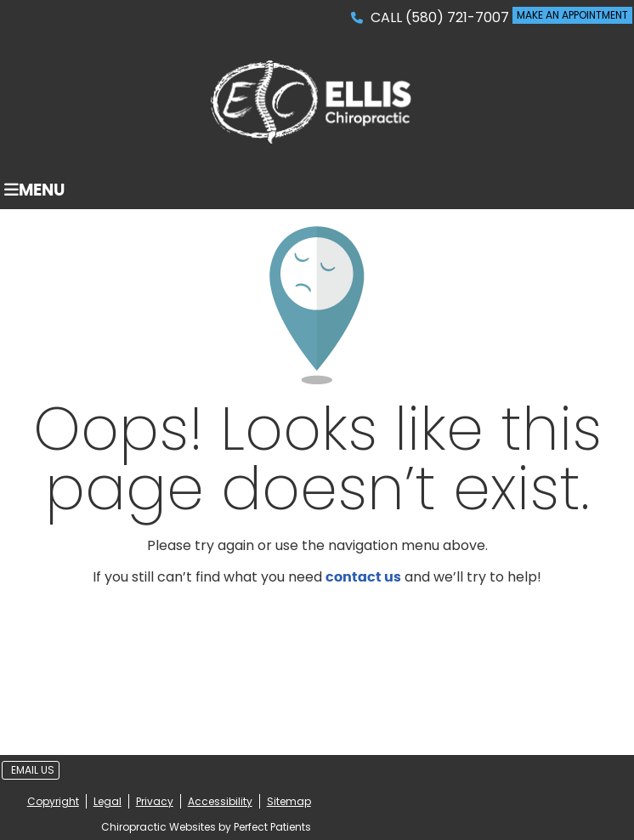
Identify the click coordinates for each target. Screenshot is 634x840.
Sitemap (289, 801)
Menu (34, 190)
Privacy (155, 801)
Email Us (33, 770)
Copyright (53, 801)
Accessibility (220, 801)
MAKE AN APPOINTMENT (572, 15)
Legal (108, 801)
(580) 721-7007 (457, 17)
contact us (363, 577)
